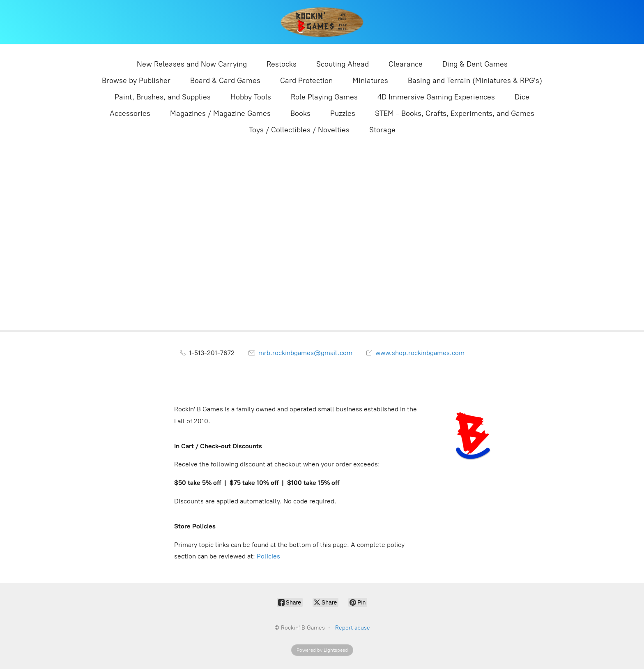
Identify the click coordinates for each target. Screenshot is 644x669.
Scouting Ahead (343, 64)
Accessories (130, 113)
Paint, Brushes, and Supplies (163, 97)
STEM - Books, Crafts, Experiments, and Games (455, 113)
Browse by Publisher (136, 81)
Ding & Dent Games (475, 64)
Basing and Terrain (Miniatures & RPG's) (475, 81)
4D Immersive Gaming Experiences (436, 97)
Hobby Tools (251, 97)
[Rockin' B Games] (322, 22)
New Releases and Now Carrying (192, 64)
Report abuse (353, 628)
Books (300, 113)
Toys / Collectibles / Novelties (299, 130)
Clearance (406, 64)
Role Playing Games (324, 97)
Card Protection (306, 81)
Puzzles (343, 113)
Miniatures (370, 81)
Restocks (282, 64)
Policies (268, 556)
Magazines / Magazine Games (220, 113)
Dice (522, 97)
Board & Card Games (225, 81)
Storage (382, 130)
